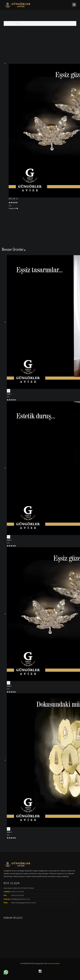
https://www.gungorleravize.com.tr (23, 903)
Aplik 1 (9, 394)
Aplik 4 (9, 832)
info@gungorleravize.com (21, 899)
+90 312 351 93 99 (17, 892)
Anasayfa (9, 23)
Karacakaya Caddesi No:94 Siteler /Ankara (19, 888)
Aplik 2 (9, 540)
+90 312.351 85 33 (17, 895)
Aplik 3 (13, 199)
